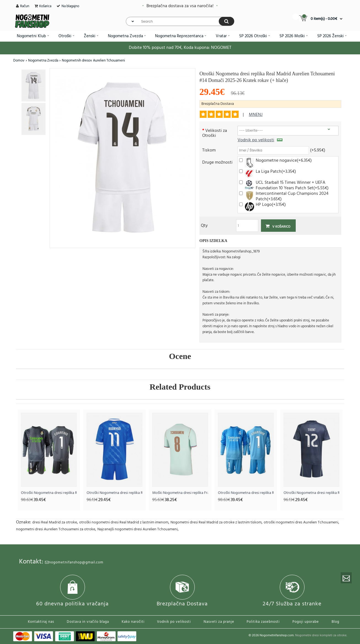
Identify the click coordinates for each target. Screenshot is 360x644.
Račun (25, 6)
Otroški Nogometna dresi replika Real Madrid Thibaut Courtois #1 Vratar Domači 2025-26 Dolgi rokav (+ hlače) (246, 493)
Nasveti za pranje (219, 622)
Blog (335, 622)
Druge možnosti (217, 162)
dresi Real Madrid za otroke (55, 522)
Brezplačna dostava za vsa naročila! (180, 6)
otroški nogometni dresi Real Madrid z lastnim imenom (124, 522)
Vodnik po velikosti (260, 140)
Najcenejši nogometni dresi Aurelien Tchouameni (138, 529)
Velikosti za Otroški (215, 133)
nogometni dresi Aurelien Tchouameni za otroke (56, 529)
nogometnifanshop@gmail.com (74, 562)
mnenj (256, 115)
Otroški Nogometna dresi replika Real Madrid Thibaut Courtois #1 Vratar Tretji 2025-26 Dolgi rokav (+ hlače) (49, 493)
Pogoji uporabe (306, 622)
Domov (19, 61)
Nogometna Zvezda (43, 61)
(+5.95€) (318, 150)
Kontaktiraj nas (41, 622)
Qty (204, 225)
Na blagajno (70, 6)
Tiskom (209, 150)
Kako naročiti (133, 622)
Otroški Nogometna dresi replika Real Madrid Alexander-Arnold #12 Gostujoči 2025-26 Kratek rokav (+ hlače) (311, 493)
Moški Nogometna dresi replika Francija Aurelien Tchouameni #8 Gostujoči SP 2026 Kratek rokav (180, 493)
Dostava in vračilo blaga (88, 622)
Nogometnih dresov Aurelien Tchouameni (93, 61)
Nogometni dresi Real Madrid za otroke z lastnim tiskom (216, 522)
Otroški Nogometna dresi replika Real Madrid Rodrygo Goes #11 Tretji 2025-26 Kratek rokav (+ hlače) (114, 493)
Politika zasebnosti (263, 622)
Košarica (45, 6)
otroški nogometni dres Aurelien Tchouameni (301, 522)
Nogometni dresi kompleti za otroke (321, 635)
